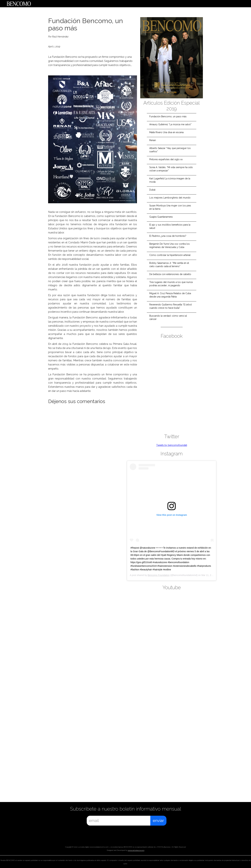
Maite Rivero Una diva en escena (166, 132)
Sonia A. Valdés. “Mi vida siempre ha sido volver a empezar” (171, 169)
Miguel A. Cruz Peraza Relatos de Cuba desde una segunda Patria (170, 295)
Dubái (152, 190)
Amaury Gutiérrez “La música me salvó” (170, 124)
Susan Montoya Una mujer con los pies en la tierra (170, 207)
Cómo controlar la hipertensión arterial (170, 255)
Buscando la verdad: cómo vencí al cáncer (168, 317)
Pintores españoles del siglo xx (166, 159)
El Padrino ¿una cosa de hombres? (168, 236)
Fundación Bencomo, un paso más (168, 116)
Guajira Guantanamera (161, 217)
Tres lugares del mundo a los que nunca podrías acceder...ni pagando (171, 284)
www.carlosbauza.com (136, 850)
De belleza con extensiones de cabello (170, 274)
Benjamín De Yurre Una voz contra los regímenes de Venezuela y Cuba (170, 246)
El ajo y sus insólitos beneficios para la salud (170, 226)
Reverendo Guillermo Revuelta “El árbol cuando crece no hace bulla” (171, 306)
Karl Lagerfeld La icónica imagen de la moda (170, 180)
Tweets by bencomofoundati (172, 445)
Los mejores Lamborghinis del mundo (170, 198)
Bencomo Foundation (159, 575)
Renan (153, 140)
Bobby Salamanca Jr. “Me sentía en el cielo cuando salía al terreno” (169, 265)
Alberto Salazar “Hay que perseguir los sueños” (170, 150)
